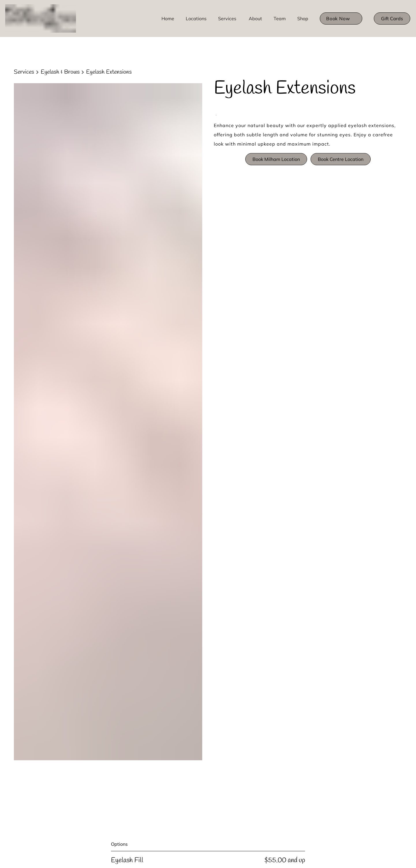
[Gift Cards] (392, 18)
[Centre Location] (107, 710)
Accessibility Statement (187, 623)
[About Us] (101, 630)
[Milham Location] (108, 703)
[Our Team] (101, 667)
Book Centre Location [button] (341, 159)
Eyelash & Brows (60, 72)
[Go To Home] (41, 18)
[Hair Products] (105, 681)
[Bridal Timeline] (106, 645)
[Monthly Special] (107, 688)
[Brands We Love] (108, 659)
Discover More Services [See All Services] (46, 392)
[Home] (168, 18)
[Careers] (99, 674)
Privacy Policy (227, 623)
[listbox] (255, 18)
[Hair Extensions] (107, 652)
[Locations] (196, 18)
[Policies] (99, 637)
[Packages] (101, 696)
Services (24, 72)
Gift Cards (392, 18)
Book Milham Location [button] (276, 159)
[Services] (227, 18)
